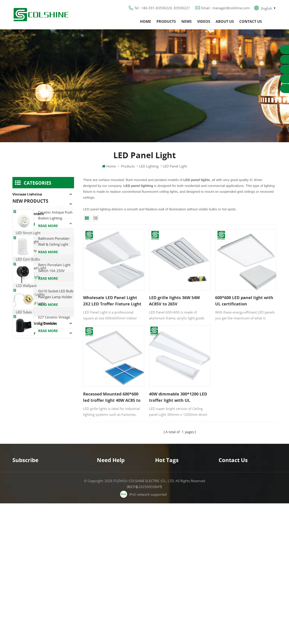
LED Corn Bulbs (28, 259)
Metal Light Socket (169, 551)
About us (225, 21)
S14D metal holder (170, 591)
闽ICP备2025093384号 (145, 627)
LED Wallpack (26, 286)
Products (166, 21)
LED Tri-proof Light (30, 303)
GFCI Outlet (164, 543)
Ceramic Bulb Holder (171, 600)
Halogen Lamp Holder (32, 204)
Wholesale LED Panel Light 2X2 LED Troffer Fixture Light (112, 301)
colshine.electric (239, 564)
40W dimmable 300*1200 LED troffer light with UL (178, 397)
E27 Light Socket (168, 583)
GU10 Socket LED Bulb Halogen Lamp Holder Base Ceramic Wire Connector (56, 445)
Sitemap (103, 575)
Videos (204, 21)
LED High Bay (26, 250)
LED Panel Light (28, 277)
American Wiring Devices (35, 323)
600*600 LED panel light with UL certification (244, 301)
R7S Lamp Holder (169, 559)
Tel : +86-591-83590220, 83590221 (162, 8)
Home (146, 21)
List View (96, 218)
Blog (100, 559)
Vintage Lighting (27, 194)
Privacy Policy (108, 567)
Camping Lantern (28, 214)
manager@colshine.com (245, 556)
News (186, 21)
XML (100, 583)
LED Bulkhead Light (31, 268)
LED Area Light (27, 242)
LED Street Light (28, 233)
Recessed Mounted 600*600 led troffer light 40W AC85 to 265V (112, 397)
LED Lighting (149, 166)
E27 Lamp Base (167, 567)
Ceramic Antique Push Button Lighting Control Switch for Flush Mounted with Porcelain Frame (55, 366)
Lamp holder (24, 333)
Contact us (251, 21)
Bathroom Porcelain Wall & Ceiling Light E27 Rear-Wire (54, 392)
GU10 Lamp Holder (170, 535)
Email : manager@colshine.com (225, 8)
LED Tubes (24, 312)
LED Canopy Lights (30, 294)
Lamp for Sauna (168, 575)
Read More (48, 376)
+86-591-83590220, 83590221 (251, 547)
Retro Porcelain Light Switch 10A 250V (54, 418)
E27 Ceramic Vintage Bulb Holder (54, 470)
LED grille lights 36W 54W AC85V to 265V (174, 301)
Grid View (87, 218)
